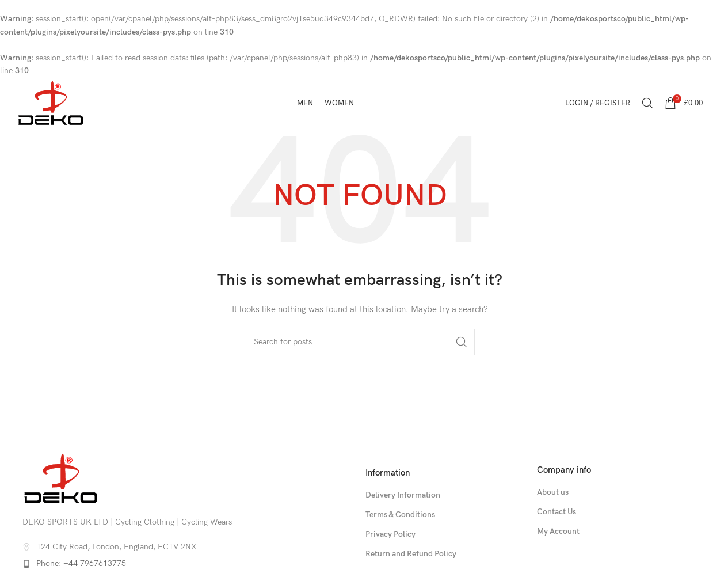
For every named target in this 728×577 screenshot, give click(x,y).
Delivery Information (403, 495)
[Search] (647, 103)
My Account (558, 531)
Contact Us (557, 512)
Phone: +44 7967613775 (81, 563)
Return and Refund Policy (411, 554)
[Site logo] (51, 103)
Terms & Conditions (400, 515)
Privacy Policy (390, 534)
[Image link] (61, 478)
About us (553, 492)
